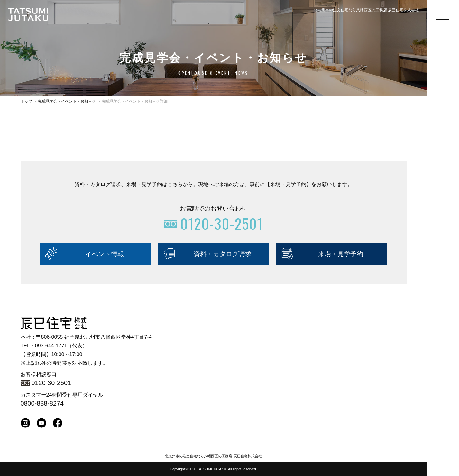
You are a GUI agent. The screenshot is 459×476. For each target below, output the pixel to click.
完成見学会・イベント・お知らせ (67, 101)
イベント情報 (105, 254)
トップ (26, 101)
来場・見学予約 (341, 254)
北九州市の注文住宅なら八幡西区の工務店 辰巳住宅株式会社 (213, 456)
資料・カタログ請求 (223, 254)
